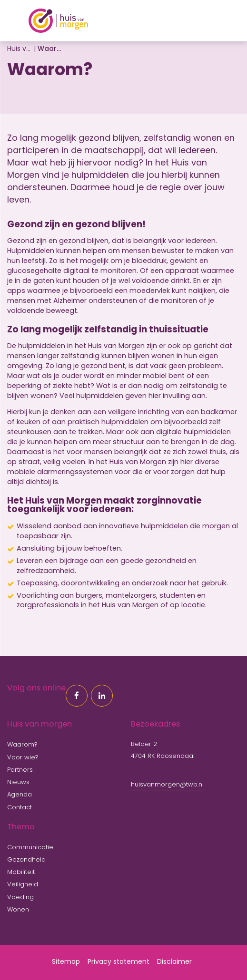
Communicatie (30, 848)
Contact (20, 808)
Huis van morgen (19, 49)
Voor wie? (23, 758)
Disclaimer (174, 962)
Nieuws (18, 782)
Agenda (20, 795)
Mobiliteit (21, 872)
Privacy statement (119, 962)
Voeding (20, 898)
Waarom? (22, 745)
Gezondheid (26, 860)
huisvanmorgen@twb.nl (167, 785)
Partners (20, 770)
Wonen (18, 910)
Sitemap (66, 962)
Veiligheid (23, 885)
